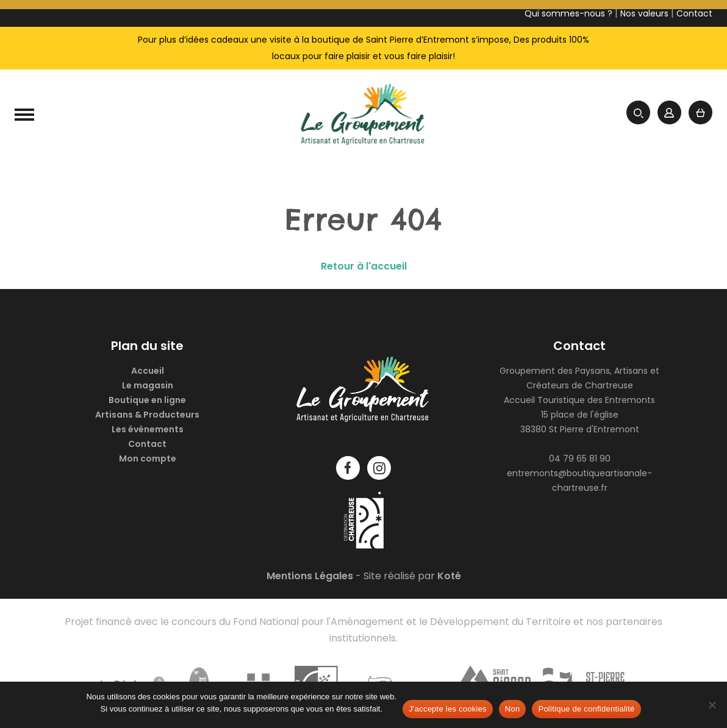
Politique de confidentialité (586, 709)
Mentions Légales (310, 576)
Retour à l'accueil (364, 266)
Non (513, 709)
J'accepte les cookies (448, 709)
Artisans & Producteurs (147, 415)
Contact (147, 444)
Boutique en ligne (147, 400)
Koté (449, 576)
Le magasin (148, 385)
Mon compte (148, 459)
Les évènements (148, 429)
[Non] (712, 705)
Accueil (148, 371)
